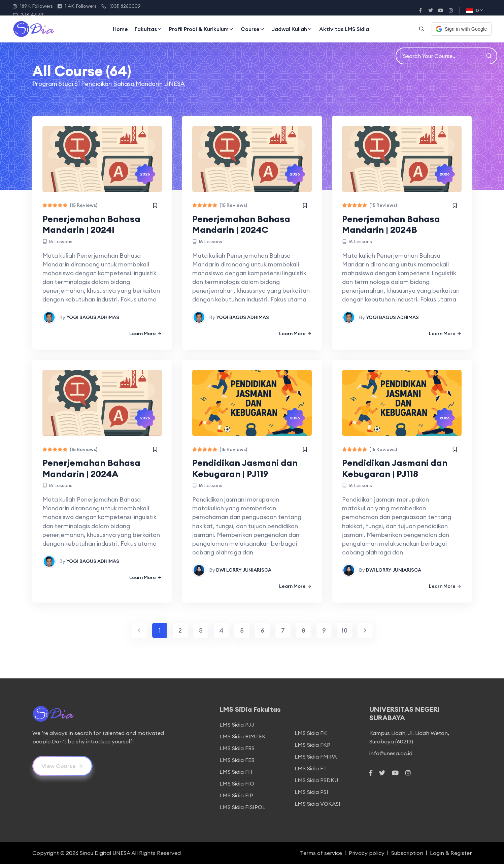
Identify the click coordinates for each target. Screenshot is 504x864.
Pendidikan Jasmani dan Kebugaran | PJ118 (395, 468)
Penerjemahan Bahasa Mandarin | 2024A (91, 468)
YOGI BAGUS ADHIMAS (93, 317)
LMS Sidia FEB (237, 760)
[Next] (365, 630)
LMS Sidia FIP (236, 795)
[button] (461, 29)
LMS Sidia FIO (237, 783)
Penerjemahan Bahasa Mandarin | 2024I (91, 224)
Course (253, 29)
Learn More (146, 333)
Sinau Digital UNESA (105, 853)
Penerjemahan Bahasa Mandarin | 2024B (391, 224)
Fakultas (148, 29)
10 (344, 630)
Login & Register (451, 853)
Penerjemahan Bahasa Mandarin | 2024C (241, 224)
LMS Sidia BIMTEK (243, 736)
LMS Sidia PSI (311, 792)
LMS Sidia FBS (237, 748)
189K (33, 6)
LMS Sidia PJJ (237, 725)
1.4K (77, 6)
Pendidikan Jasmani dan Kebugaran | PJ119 (245, 468)
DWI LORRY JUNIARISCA (244, 570)
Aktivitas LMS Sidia (344, 29)
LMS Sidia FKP (312, 745)
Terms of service (321, 853)
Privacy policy (367, 853)
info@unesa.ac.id (391, 753)
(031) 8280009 (121, 6)
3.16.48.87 (28, 15)
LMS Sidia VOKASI (317, 804)
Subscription (407, 853)
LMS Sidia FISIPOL (242, 807)
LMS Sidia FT (311, 768)
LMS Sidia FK (311, 733)
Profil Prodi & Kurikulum (201, 29)
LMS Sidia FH (236, 772)
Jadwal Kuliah (292, 29)
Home (120, 29)
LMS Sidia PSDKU (316, 780)
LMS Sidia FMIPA (316, 757)
